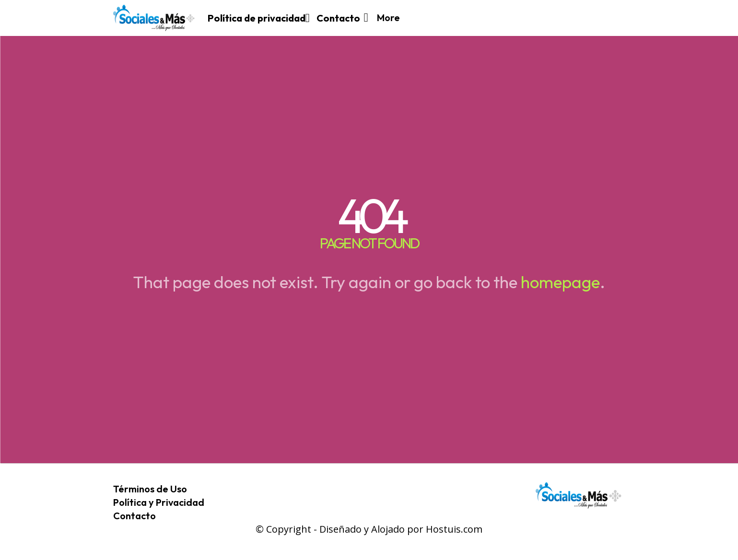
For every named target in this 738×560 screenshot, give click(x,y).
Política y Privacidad (159, 502)
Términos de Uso (150, 489)
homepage (560, 282)
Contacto (135, 516)
